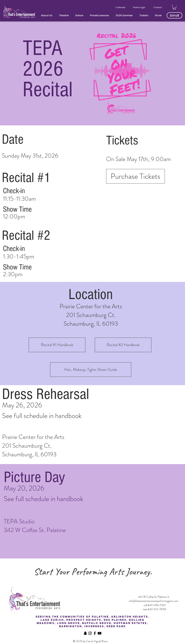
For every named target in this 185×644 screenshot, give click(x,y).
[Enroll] (175, 15)
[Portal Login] (140, 7)
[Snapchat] (85, 633)
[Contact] (158, 7)
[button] (47, 15)
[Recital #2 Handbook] (123, 345)
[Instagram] (90, 633)
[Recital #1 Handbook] (57, 345)
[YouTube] (99, 633)
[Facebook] (95, 633)
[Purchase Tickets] (135, 176)
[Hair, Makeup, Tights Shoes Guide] (91, 370)
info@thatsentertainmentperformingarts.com (153, 601)
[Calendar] (121, 7)
